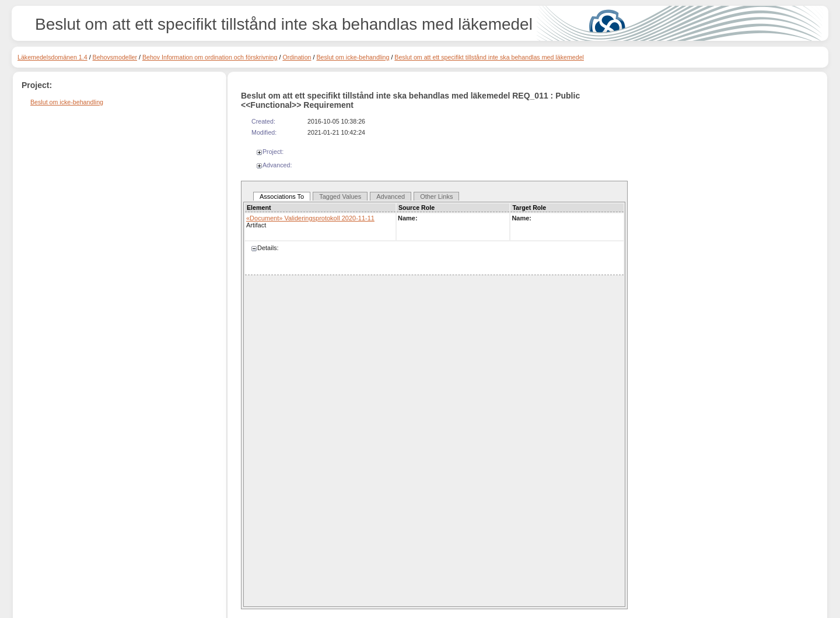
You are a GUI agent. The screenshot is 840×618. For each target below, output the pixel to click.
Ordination (297, 57)
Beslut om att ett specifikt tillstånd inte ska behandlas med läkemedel (489, 57)
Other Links (436, 196)
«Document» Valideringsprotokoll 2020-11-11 (310, 218)
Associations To (282, 196)
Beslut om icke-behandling (353, 57)
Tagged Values (340, 196)
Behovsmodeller (115, 57)
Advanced (391, 196)
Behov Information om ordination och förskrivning (210, 57)
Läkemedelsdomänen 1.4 (52, 57)
